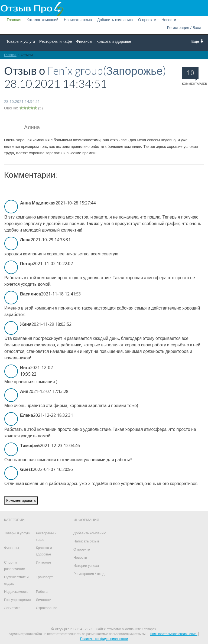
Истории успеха (86, 566)
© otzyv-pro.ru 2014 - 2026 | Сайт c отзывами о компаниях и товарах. (104, 629)
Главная (14, 20)
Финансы (84, 41)
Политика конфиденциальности (104, 639)
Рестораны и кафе (56, 41)
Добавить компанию (115, 20)
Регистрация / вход (89, 574)
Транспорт (45, 577)
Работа (42, 592)
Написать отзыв (78, 20)
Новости (169, 20)
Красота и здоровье (114, 41)
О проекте (147, 20)
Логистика (12, 608)
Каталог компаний (42, 20)
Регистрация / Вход (184, 28)
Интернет (44, 562)
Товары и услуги (21, 41)
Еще (198, 41)
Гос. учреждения (17, 600)
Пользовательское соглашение (174, 634)
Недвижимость (16, 592)
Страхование (47, 608)
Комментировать (21, 500)
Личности (44, 600)
